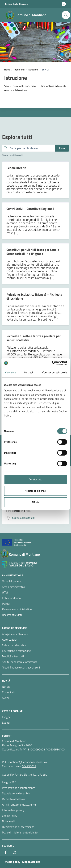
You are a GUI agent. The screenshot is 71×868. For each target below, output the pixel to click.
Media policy (12, 862)
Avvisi (5, 698)
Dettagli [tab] (29, 372)
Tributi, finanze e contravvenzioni (21, 667)
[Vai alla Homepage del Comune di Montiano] (26, 15)
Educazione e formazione (16, 651)
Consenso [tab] (11, 372)
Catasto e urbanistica (14, 645)
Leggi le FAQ (9, 782)
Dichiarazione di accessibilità (18, 827)
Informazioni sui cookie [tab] (54, 372)
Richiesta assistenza (14, 799)
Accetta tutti (35, 479)
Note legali (8, 821)
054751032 (29, 766)
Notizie (6, 687)
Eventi (6, 723)
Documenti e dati (12, 615)
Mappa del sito (31, 862)
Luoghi (6, 717)
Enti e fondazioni (12, 598)
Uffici (5, 592)
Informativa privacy (13, 810)
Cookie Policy (10, 816)
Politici (6, 604)
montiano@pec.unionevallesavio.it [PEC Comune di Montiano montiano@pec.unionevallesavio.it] (28, 762)
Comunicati (9, 692)
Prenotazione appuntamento (19, 788)
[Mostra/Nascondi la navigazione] (3, 15)
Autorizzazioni (10, 640)
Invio (62, 148)
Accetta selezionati (35, 491)
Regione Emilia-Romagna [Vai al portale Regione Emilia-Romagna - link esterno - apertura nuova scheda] (16, 4)
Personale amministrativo (17, 609)
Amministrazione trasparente (19, 805)
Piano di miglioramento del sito (20, 832)
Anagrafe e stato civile (15, 634)
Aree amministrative (14, 587)
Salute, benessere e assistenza (20, 662)
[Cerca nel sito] (66, 15)
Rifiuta (35, 502)
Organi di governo (12, 581)
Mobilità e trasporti (13, 656)
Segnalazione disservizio (16, 793)
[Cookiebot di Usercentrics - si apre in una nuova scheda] (52, 363)
